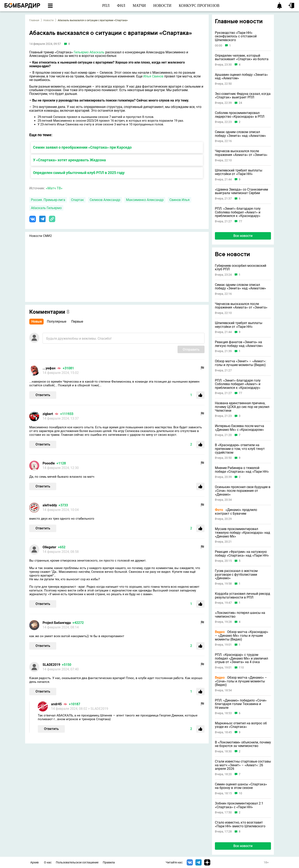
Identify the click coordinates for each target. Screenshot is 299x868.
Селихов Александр (105, 200)
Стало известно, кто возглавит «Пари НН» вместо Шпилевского (240, 824)
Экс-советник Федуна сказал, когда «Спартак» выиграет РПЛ (243, 96)
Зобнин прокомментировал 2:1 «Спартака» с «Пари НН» (239, 805)
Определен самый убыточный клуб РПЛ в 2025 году (79, 173)
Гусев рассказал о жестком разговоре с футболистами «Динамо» (236, 575)
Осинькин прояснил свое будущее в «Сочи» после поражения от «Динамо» (243, 491)
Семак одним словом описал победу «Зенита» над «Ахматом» (240, 134)
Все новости (243, 236)
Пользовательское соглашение (77, 862)
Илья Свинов (153, 76)
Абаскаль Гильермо (46, 208)
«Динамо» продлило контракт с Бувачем (236, 512)
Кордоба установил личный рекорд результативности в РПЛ (243, 596)
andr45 (56, 704)
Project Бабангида (57, 623)
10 (240, 793)
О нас (48, 862)
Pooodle (49, 463)
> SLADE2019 (98, 709)
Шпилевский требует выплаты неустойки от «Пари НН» (239, 172)
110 (241, 668)
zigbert (48, 414)
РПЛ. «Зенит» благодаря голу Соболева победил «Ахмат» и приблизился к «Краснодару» (238, 212)
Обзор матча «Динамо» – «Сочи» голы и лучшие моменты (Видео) (241, 681)
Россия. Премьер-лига (48, 200)
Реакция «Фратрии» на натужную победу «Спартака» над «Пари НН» (242, 554)
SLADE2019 (51, 665)
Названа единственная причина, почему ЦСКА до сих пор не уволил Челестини (242, 407)
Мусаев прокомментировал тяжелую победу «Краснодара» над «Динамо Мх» (243, 533)
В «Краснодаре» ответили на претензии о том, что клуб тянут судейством (240, 449)
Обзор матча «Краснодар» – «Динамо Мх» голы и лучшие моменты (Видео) (242, 636)
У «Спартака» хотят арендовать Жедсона (69, 160)
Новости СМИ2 (40, 236)
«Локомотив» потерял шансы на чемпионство (240, 615)
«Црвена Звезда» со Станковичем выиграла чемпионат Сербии (241, 191)
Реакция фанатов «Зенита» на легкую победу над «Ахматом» (239, 344)
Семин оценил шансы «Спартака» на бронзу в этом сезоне (241, 786)
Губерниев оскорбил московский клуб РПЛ (241, 268)
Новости (48, 20)
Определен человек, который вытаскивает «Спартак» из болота (242, 57)
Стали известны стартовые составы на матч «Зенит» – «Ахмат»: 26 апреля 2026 (243, 765)
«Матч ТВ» (54, 188)
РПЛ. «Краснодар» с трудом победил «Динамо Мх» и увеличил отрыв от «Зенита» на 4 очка (241, 658)
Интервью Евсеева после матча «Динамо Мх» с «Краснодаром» (240, 428)
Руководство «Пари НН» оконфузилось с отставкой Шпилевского (236, 36)
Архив (34, 862)
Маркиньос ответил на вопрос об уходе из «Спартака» (241, 725)
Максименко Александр (145, 200)
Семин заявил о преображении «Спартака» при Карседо (82, 147)
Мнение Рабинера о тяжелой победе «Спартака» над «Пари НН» (242, 470)
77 (240, 221)
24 (240, 103)
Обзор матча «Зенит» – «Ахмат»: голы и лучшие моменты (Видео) (241, 363)
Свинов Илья (180, 200)
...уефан (49, 368)
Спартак (77, 200)
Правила (109, 862)
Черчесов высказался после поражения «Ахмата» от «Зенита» (241, 153)
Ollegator (49, 547)
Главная (34, 20)
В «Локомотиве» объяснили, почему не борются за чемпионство (243, 744)
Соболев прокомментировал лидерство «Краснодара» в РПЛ (240, 115)
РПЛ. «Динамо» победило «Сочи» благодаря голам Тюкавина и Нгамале (241, 704)
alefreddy (50, 505)
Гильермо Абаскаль (89, 52)
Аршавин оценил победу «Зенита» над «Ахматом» (241, 77)
